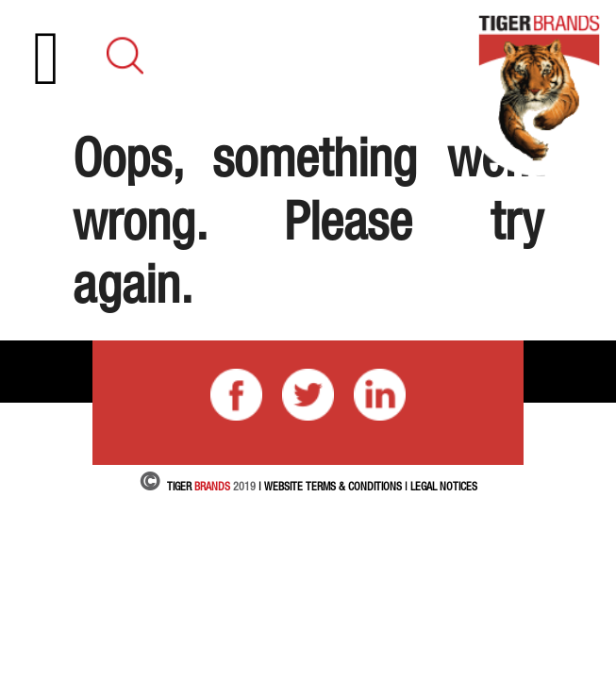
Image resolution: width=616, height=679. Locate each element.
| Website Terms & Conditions (330, 487)
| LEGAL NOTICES (441, 487)
